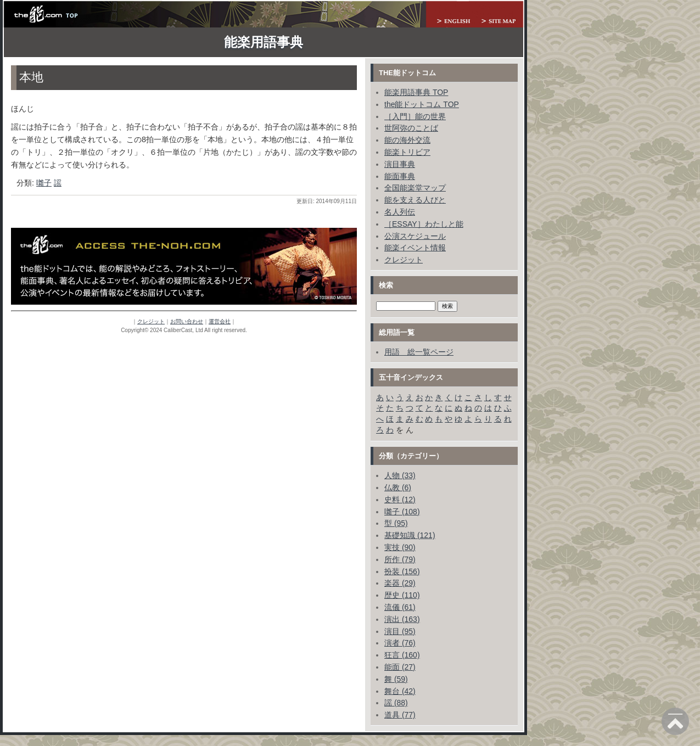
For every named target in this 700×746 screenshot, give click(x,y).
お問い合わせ (187, 321)
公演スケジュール (415, 236)
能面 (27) (400, 667)
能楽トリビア (407, 152)
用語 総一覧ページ (419, 352)
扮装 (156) (402, 571)
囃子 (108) (402, 512)
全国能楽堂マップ (415, 188)
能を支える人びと (415, 200)
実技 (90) (400, 547)
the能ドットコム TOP (422, 104)
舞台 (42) (400, 691)
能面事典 (400, 176)
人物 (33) (400, 475)
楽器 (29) (400, 583)
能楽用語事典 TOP (416, 92)
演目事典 (400, 164)
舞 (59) (396, 679)
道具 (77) (400, 715)
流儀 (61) (400, 607)
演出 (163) (402, 619)
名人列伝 (400, 212)
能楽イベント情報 (415, 248)
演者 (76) (400, 643)
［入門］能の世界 (415, 116)
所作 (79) (400, 559)
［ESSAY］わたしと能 (424, 224)
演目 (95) (400, 631)
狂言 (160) (402, 655)
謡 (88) (396, 703)
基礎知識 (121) (410, 535)
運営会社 (220, 321)
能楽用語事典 (264, 42)
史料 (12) (400, 500)
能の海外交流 (407, 140)
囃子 (44, 183)
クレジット (151, 321)
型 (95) (396, 523)
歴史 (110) (402, 595)
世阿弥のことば (411, 128)
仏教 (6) (398, 487)
